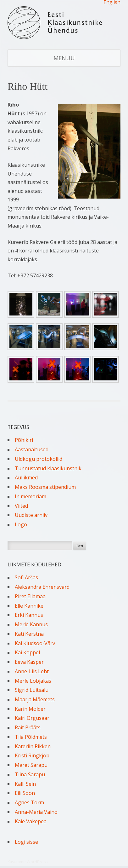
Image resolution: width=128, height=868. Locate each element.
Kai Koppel (27, 652)
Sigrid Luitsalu (32, 690)
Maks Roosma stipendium (45, 487)
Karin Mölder (30, 709)
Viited (21, 506)
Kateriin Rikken (33, 746)
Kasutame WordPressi (28, 862)
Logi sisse (26, 842)
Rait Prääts (28, 727)
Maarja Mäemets (35, 699)
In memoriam (31, 496)
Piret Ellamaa (30, 596)
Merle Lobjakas (33, 681)
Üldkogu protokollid (39, 459)
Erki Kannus (29, 615)
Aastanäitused (32, 449)
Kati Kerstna (29, 634)
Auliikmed (26, 477)
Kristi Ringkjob (32, 755)
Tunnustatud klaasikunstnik (48, 468)
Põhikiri (24, 440)
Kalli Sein (25, 784)
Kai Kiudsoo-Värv (35, 643)
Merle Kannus (31, 624)
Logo (21, 524)
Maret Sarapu (31, 765)
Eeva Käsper (29, 662)
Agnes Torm (29, 802)
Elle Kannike (29, 606)
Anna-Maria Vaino (36, 812)
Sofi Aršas (26, 577)
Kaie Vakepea (31, 821)
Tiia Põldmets (31, 737)
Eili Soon (25, 793)
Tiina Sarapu (30, 774)
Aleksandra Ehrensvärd (42, 587)
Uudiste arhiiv (31, 515)
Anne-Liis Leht (32, 671)
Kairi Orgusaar (32, 718)
